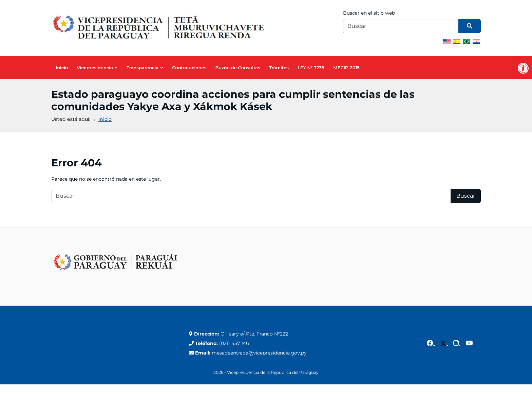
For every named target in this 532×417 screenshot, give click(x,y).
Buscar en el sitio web (369, 13)
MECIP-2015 (346, 68)
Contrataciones (189, 68)
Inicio (62, 68)
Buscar (466, 196)
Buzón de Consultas (238, 68)
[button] (523, 68)
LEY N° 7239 (311, 68)
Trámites (279, 68)
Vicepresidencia (95, 68)
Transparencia (142, 68)
